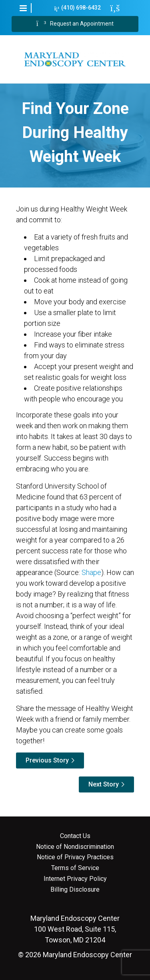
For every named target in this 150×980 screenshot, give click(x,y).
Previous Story (47, 760)
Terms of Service (75, 868)
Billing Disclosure (75, 890)
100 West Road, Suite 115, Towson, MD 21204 (75, 929)
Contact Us (75, 836)
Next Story (104, 784)
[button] (23, 8)
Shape (91, 572)
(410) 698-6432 (78, 8)
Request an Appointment (75, 24)
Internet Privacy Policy (75, 879)
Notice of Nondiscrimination (75, 847)
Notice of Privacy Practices (75, 857)
